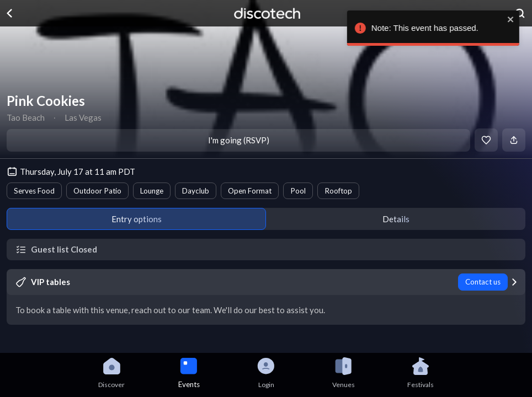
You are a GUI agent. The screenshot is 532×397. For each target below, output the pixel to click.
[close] (518, 19)
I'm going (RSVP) (239, 140)
